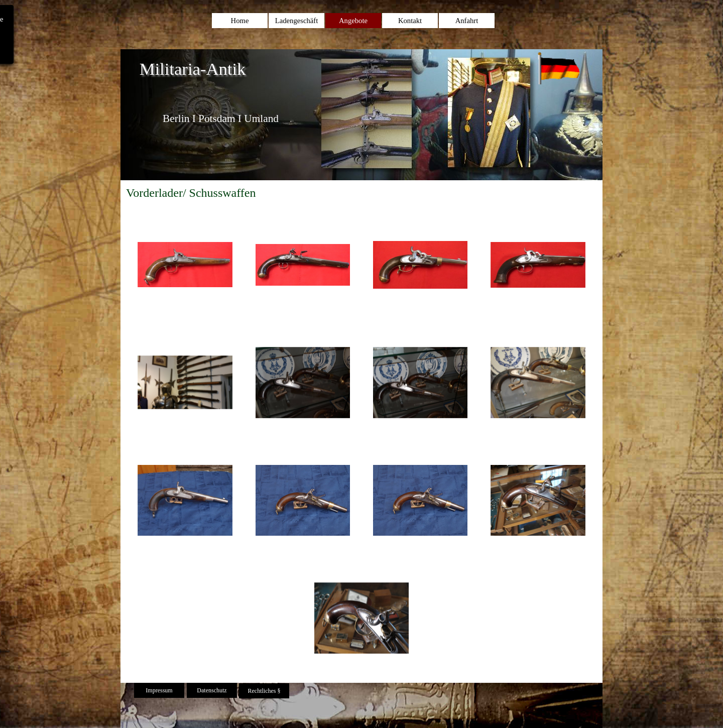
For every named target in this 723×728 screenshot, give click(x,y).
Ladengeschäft (296, 21)
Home (240, 21)
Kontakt (410, 21)
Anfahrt (467, 21)
